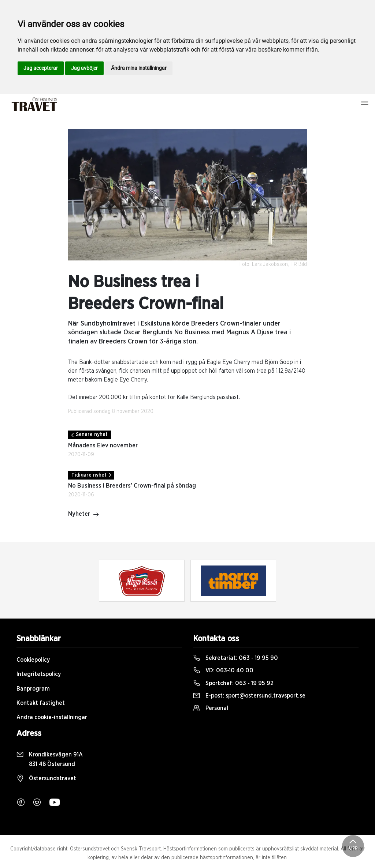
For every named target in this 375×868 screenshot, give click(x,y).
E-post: (249, 696)
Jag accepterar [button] (41, 68)
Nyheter (84, 515)
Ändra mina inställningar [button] (139, 68)
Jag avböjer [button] (84, 68)
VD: (223, 670)
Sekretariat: (235, 658)
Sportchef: (233, 683)
